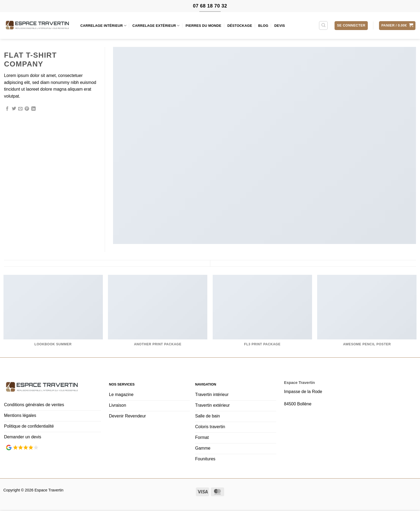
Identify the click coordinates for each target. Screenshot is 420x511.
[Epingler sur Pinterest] (27, 109)
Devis (280, 26)
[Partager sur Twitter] (14, 109)
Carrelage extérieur (156, 26)
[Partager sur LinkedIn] (33, 109)
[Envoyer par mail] (20, 109)
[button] (351, 26)
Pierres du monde (204, 26)
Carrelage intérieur (103, 26)
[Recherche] (323, 25)
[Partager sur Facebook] (7, 109)
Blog (263, 26)
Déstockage (240, 26)
